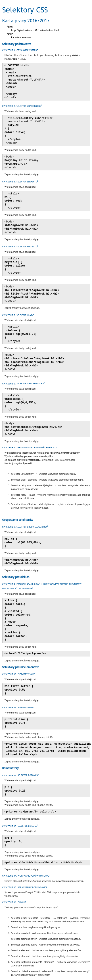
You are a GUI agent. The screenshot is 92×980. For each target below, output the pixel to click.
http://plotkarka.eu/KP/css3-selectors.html (35, 30)
